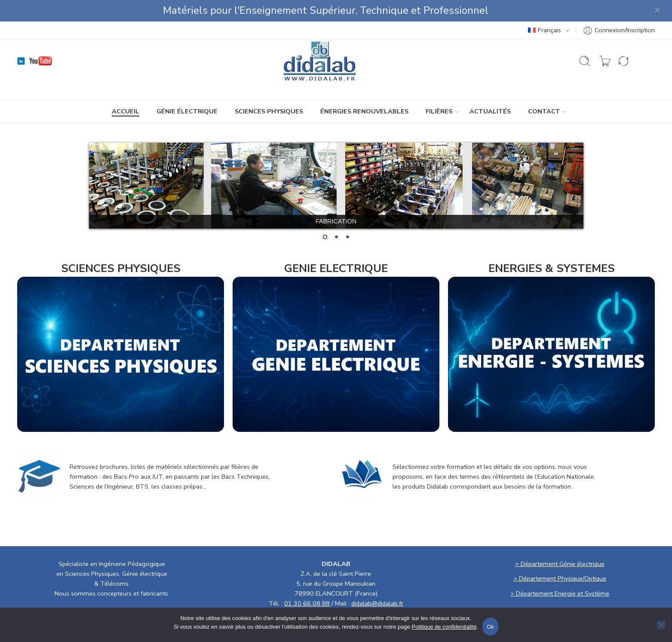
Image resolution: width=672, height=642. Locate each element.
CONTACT (544, 112)
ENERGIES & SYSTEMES (552, 268)
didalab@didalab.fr (377, 603)
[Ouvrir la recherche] (585, 61)
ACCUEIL (126, 111)
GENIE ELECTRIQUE (336, 268)
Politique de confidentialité (444, 627)
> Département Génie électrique (560, 564)
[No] (661, 625)
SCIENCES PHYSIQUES (269, 111)
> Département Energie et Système (560, 593)
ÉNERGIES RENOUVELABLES (364, 111)
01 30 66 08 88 (307, 603)
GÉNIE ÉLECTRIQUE (187, 111)
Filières (439, 112)
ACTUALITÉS (490, 111)
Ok (490, 627)
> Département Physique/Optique (560, 578)
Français (545, 30)
